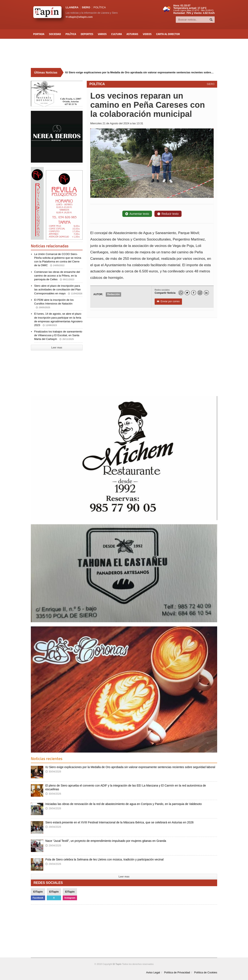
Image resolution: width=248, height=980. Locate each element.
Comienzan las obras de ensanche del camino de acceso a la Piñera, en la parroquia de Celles (57, 276)
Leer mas (57, 348)
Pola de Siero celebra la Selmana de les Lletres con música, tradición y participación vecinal (104, 859)
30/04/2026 (53, 772)
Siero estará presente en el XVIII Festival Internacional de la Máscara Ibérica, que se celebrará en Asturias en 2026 (119, 822)
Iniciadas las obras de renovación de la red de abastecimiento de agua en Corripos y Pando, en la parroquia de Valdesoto (123, 804)
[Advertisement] (124, 53)
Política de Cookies (206, 972)
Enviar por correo (168, 302)
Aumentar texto (137, 214)
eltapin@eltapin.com (80, 17)
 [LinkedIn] (206, 293)
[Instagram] (200, 293)
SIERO (86, 7)
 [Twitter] (187, 293)
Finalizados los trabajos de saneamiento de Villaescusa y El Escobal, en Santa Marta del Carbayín (58, 335)
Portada (39, 34)
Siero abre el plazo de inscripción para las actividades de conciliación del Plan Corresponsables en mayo (58, 289)
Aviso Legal (153, 972)
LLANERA (72, 7)
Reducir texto (168, 214)
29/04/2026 (53, 808)
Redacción (114, 294)
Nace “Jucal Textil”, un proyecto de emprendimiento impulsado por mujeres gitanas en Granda (106, 841)
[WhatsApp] (181, 293)
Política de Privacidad (177, 972)
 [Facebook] (194, 293)
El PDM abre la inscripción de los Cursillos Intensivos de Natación (54, 304)
